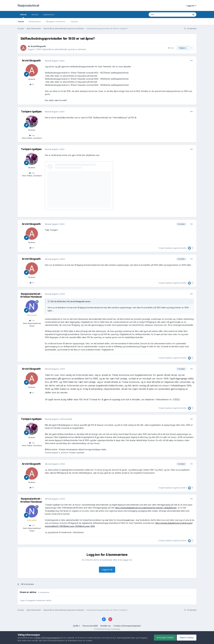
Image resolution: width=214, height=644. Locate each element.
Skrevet (55, 61)
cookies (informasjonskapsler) (47, 638)
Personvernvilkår (90, 626)
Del (171, 48)
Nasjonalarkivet (28, 5)
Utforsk (23, 16)
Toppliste (74, 21)
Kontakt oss (106, 626)
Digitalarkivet (49, 14)
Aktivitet (35, 14)
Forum (21, 21)
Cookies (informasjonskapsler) (127, 626)
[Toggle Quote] (49, 301)
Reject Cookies (186, 638)
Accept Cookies (164, 638)
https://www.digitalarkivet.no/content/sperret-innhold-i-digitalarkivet (146, 508)
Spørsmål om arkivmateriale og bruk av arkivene (64, 49)
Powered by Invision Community (107, 629)
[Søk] (162, 14)
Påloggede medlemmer (56, 21)
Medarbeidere (35, 21)
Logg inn (191, 6)
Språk (76, 626)
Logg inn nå (107, 570)
